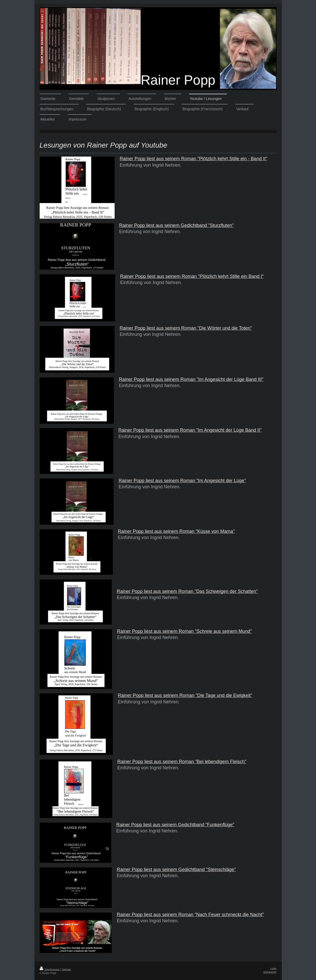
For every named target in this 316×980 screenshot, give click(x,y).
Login (274, 968)
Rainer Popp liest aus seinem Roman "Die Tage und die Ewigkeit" (185, 695)
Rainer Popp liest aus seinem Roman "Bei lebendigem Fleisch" (182, 762)
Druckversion (50, 969)
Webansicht (270, 972)
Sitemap (66, 969)
